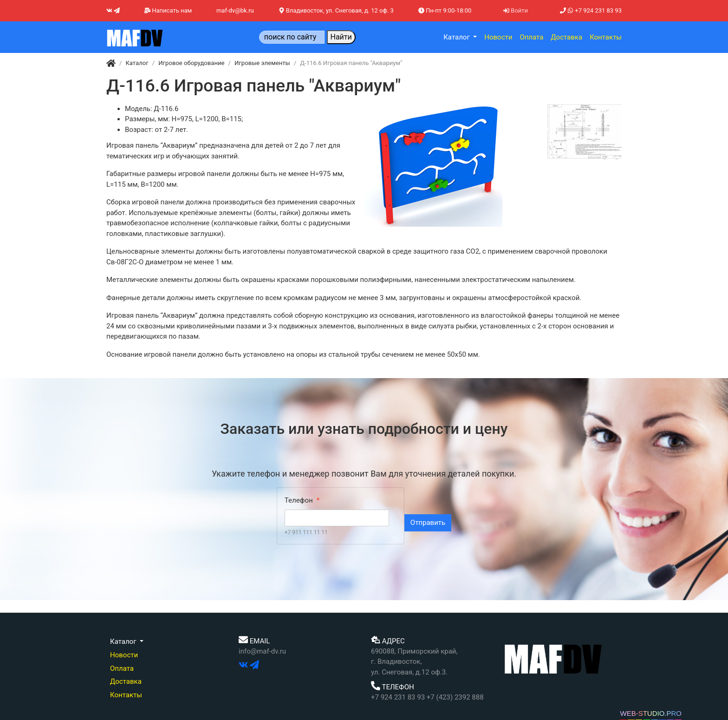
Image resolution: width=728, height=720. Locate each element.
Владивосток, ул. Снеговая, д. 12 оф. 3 (336, 10)
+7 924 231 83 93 (591, 10)
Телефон (299, 500)
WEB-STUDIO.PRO (651, 713)
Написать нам (168, 10)
